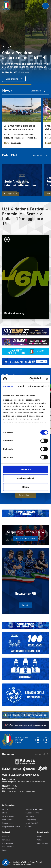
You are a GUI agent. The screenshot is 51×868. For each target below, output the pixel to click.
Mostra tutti (42, 754)
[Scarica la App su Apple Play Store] (38, 740)
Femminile (6, 840)
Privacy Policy (35, 862)
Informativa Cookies (10, 864)
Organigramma (8, 816)
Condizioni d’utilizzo (21, 862)
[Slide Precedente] (4, 47)
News (4, 850)
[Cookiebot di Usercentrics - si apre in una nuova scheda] (31, 379)
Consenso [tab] (8, 386)
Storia (4, 813)
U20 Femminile (8, 847)
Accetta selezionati (26, 478)
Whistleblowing (25, 864)
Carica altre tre (26, 495)
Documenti (30, 816)
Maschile (6, 836)
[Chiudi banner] (47, 379)
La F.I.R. (5, 809)
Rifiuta (26, 487)
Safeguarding (31, 820)
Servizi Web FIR (32, 823)
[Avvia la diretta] (26, 239)
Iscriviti (26, 605)
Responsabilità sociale (11, 827)
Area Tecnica (7, 820)
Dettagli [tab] (21, 386)
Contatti (28, 827)
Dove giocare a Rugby (34, 809)
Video (39, 840)
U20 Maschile (8, 843)
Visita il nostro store (26, 539)
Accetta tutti (26, 469)
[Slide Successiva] (10, 47)
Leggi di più (38, 91)
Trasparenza (7, 823)
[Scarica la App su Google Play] (46, 740)
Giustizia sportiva (32, 813)
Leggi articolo (14, 79)
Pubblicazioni (43, 843)
